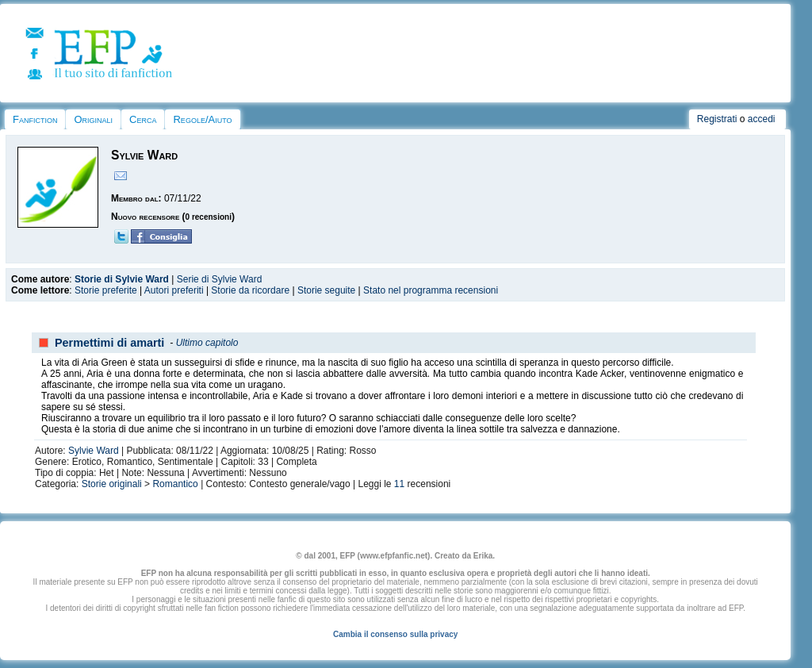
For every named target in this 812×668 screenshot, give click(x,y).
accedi (762, 119)
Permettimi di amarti (109, 343)
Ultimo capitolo (207, 343)
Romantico (175, 484)
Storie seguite (326, 290)
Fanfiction (35, 119)
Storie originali (112, 484)
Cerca (143, 119)
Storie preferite (106, 290)
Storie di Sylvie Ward (122, 279)
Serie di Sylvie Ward (220, 279)
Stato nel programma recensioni (431, 290)
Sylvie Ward (94, 451)
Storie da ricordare (250, 290)
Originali (93, 119)
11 (399, 484)
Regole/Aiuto (202, 119)
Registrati (717, 119)
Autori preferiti (174, 290)
